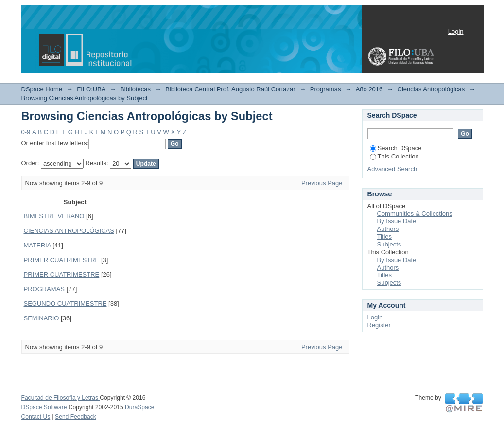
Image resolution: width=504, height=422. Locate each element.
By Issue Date (397, 221)
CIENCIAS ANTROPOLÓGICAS (69, 231)
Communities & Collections (415, 214)
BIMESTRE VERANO (54, 216)
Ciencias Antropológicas (431, 89)
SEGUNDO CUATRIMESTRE (65, 304)
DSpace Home (42, 89)
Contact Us (36, 417)
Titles (385, 237)
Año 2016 (369, 89)
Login (456, 31)
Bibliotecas (135, 89)
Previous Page (322, 183)
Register (379, 325)
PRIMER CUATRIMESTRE (62, 260)
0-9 (26, 132)
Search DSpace (396, 148)
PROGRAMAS (44, 289)
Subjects (389, 244)
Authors (388, 229)
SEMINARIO (42, 318)
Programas (326, 89)
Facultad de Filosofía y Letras (61, 398)
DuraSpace (139, 407)
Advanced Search (392, 169)
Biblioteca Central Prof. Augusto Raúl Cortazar (230, 89)
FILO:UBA (91, 89)
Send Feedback (76, 417)
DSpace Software (45, 407)
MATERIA (37, 245)
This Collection (394, 156)
